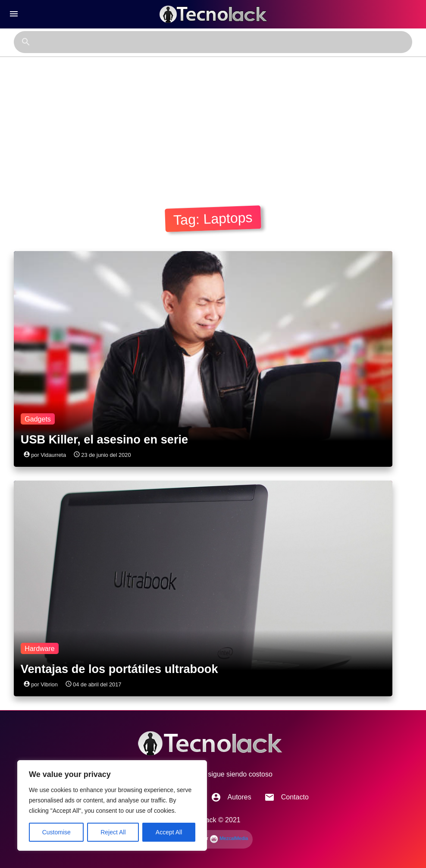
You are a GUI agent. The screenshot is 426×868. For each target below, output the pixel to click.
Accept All (169, 832)
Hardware (39, 649)
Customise (56, 832)
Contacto (287, 797)
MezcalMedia (229, 838)
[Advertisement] (213, 122)
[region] (112, 805)
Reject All (113, 832)
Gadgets (38, 419)
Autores (231, 797)
